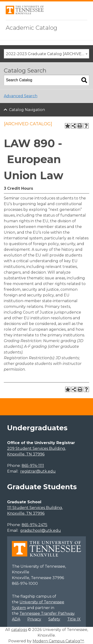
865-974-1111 (33, 466)
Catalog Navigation (27, 110)
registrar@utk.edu (38, 471)
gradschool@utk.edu (41, 530)
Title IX (74, 619)
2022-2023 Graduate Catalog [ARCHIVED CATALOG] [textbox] (47, 54)
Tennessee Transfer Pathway (47, 613)
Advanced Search (21, 96)
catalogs (19, 630)
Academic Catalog (32, 28)
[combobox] (46, 54)
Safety (54, 619)
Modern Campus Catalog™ (58, 641)
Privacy (34, 619)
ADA (16, 619)
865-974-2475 (34, 525)
